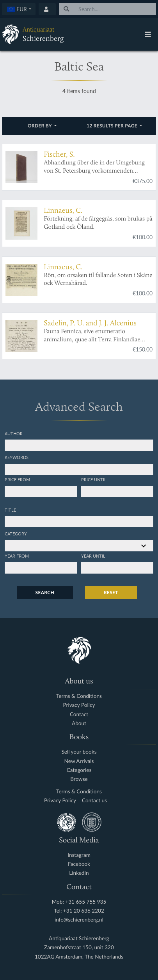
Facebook (79, 864)
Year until (93, 556)
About (79, 723)
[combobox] (19, 9)
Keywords (17, 457)
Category (16, 533)
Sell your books (79, 752)
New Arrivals (79, 761)
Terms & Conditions (79, 696)
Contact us (94, 801)
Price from (17, 479)
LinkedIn (79, 873)
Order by (40, 126)
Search (45, 592)
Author (14, 433)
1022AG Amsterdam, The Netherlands (79, 957)
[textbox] (19, 9)
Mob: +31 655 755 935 (79, 902)
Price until (94, 479)
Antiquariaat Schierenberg (79, 939)
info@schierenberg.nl (79, 920)
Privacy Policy (79, 705)
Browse (79, 779)
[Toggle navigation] (148, 34)
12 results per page (113, 126)
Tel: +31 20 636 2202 (79, 911)
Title (10, 510)
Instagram (79, 855)
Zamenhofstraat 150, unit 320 (79, 947)
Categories (79, 770)
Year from (17, 556)
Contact (79, 714)
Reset (111, 592)
